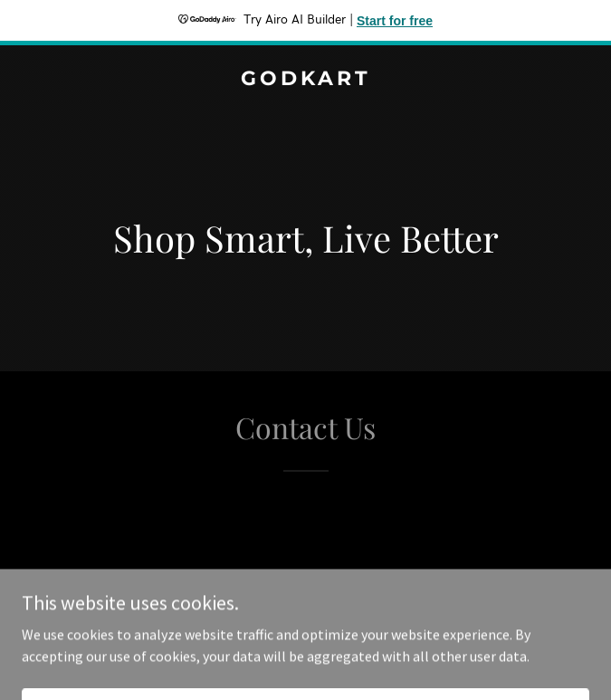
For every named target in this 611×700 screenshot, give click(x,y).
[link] (305, 80)
